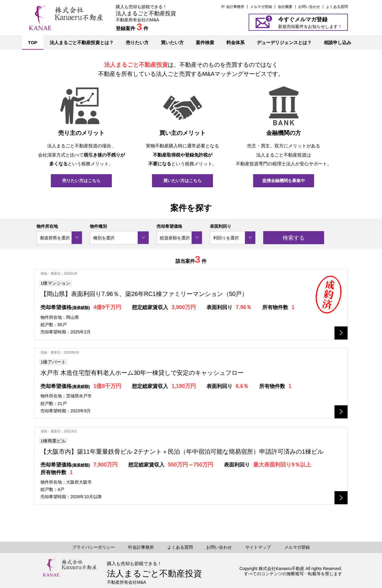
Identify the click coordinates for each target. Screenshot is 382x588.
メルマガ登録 (261, 7)
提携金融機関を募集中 (284, 181)
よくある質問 (337, 7)
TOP (33, 42)
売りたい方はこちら (81, 181)
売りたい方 (137, 42)
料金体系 (235, 42)
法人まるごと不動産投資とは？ (82, 42)
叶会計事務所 (141, 547)
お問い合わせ (309, 7)
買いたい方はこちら (182, 181)
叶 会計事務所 (233, 7)
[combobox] (59, 238)
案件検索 (205, 42)
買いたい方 (172, 42)
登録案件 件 (132, 28)
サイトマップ (258, 547)
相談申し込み (338, 42)
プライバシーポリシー (94, 547)
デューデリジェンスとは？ (284, 42)
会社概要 (285, 7)
